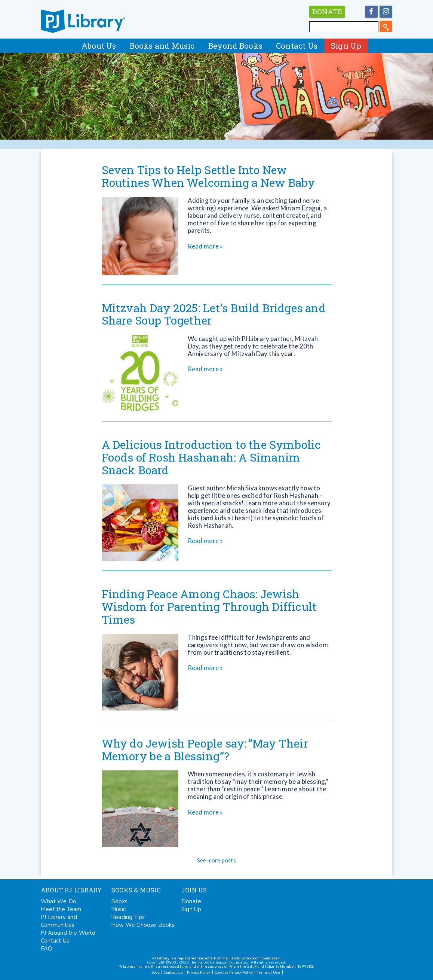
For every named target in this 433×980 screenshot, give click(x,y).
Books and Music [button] (162, 46)
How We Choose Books (143, 925)
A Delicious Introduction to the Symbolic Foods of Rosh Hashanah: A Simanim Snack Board (211, 457)
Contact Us (297, 46)
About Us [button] (99, 46)
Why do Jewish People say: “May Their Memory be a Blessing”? (205, 750)
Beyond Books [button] (235, 46)
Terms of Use (268, 972)
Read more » (205, 246)
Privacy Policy (199, 972)
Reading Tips (128, 917)
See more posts (216, 860)
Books (119, 901)
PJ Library (83, 21)
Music (118, 909)
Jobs (156, 972)
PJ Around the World (68, 933)
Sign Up (346, 46)
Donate (191, 901)
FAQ (47, 949)
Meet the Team (61, 909)
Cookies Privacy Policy (234, 972)
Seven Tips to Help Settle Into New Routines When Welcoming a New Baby (208, 176)
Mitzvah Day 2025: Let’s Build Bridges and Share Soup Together (214, 314)
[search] (386, 26)
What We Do (59, 901)
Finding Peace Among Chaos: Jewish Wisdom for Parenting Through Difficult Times (209, 607)
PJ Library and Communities (59, 921)
